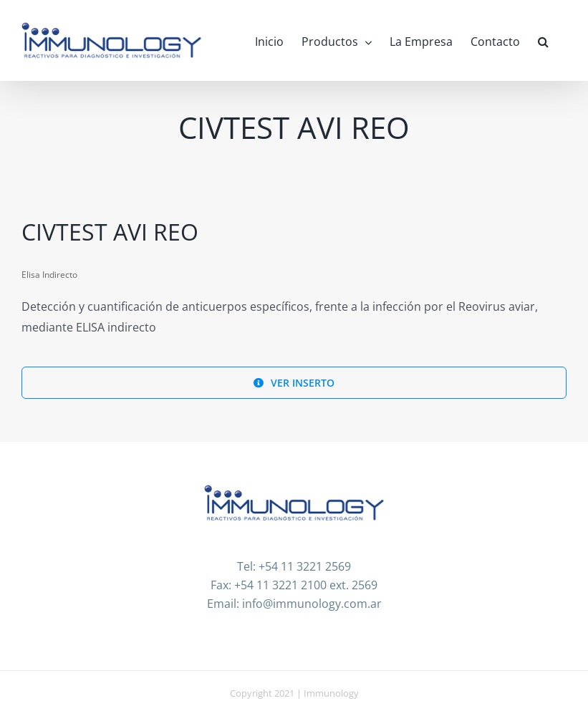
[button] (543, 40)
